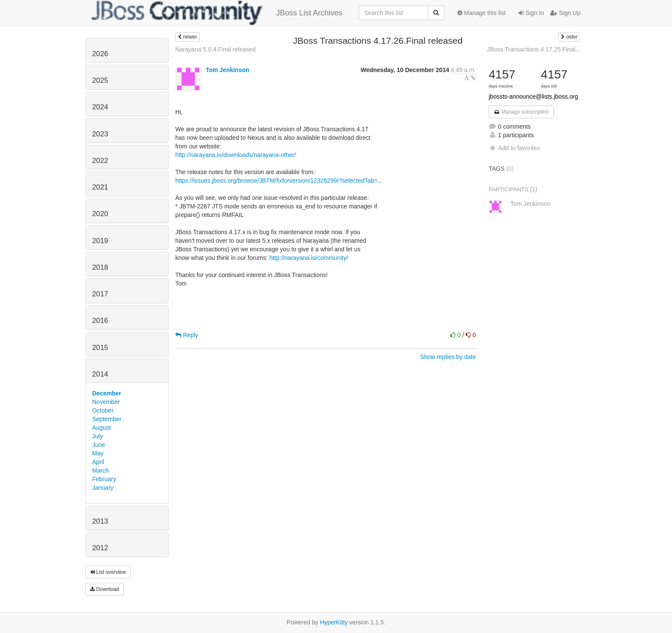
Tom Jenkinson (228, 70)
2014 (100, 374)
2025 (100, 80)
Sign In (531, 13)
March (100, 470)
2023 (100, 134)
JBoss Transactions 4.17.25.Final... (534, 49)
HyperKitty (334, 622)
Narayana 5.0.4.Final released (216, 49)
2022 (100, 161)
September (107, 419)
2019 (100, 241)
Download (105, 589)
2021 (100, 187)
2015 (100, 348)
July (97, 436)
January (103, 488)
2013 (100, 521)
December (107, 393)
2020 (100, 214)
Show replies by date (448, 357)
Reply (187, 335)
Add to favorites (514, 148)
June (99, 445)
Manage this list (481, 13)
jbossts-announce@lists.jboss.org (533, 96)
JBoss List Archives (217, 13)
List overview (108, 572)
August (102, 428)
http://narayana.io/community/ (309, 258)
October (103, 410)
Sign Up (565, 13)
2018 (100, 267)
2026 (100, 54)
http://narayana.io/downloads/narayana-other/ (236, 155)
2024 (100, 107)
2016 (100, 321)
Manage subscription (521, 112)
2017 (100, 294)
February (104, 479)
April (98, 462)
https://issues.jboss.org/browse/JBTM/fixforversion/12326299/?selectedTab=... (279, 181)
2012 (100, 548)
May (98, 453)
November (106, 402)
